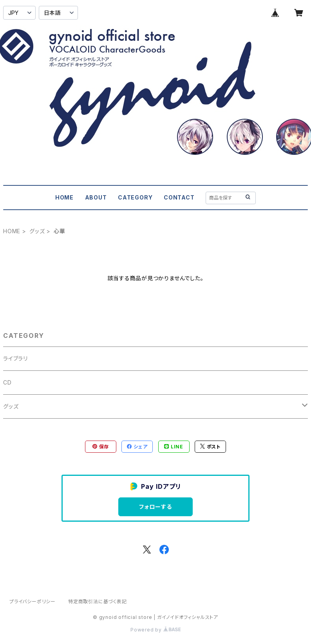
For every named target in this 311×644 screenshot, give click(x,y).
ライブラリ (15, 358)
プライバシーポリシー (33, 601)
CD (7, 382)
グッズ (37, 231)
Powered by (155, 630)
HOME (64, 197)
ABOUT (96, 197)
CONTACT (179, 197)
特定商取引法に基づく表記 (98, 601)
